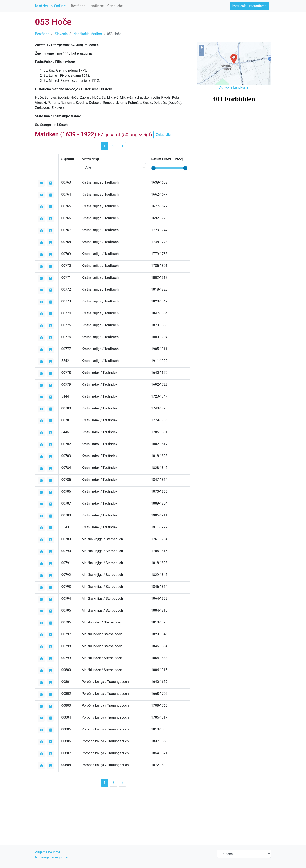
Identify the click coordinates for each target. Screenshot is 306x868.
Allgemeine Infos (48, 852)
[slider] (153, 168)
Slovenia (61, 34)
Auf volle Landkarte (234, 87)
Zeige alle (163, 135)
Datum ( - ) (167, 159)
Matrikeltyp (90, 159)
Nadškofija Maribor (88, 34)
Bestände (78, 6)
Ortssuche (115, 6)
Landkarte (96, 6)
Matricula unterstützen (249, 6)
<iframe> (234, 115)
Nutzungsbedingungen (52, 857)
